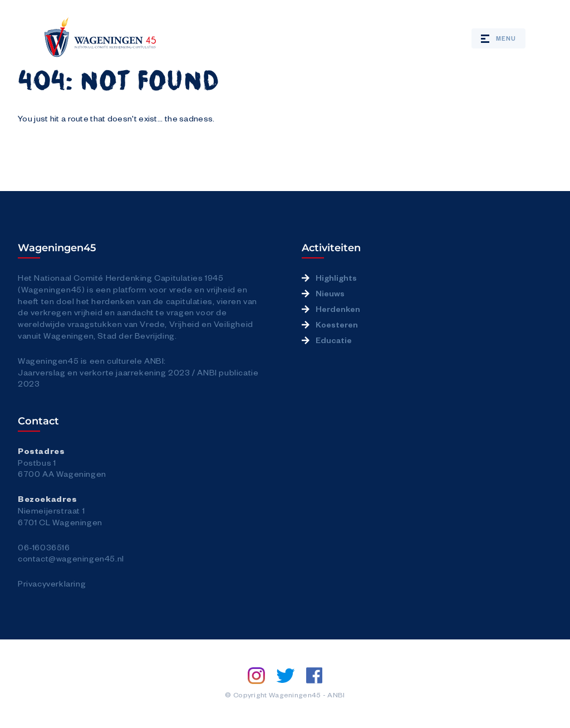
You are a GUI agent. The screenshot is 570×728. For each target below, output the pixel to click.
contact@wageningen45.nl (71, 558)
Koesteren (337, 324)
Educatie (334, 340)
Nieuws (330, 293)
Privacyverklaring (52, 583)
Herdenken (338, 309)
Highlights (336, 277)
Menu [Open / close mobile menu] (498, 38)
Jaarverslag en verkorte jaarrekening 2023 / (107, 372)
